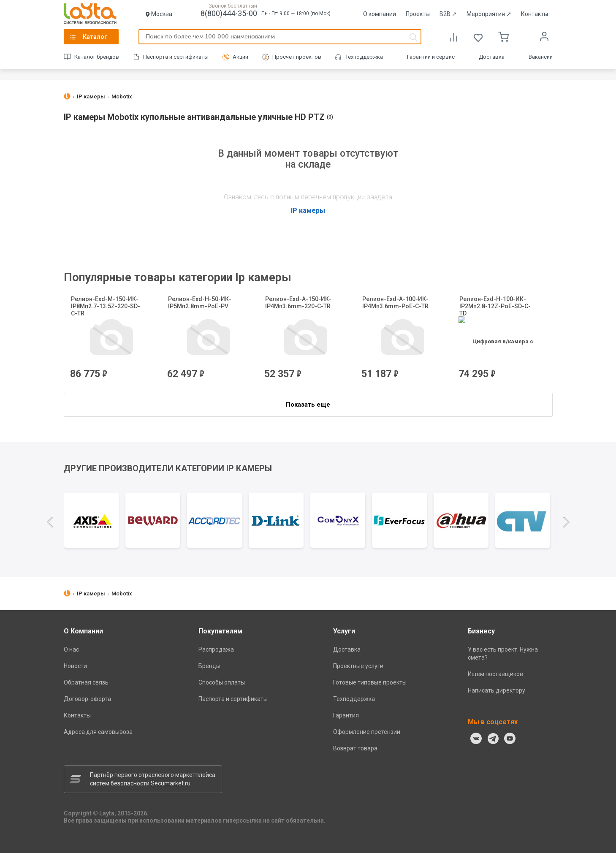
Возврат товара (355, 748)
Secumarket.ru (171, 783)
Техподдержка (364, 57)
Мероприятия (489, 14)
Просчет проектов (297, 57)
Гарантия (346, 715)
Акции (240, 57)
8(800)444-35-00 (229, 13)
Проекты (418, 14)
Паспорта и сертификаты (176, 57)
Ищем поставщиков (495, 674)
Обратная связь (86, 682)
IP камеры (308, 211)
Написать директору (497, 690)
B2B (448, 14)
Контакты (535, 14)
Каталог (95, 37)
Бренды (209, 666)
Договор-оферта (87, 699)
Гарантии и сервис (431, 57)
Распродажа (216, 649)
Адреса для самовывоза (98, 732)
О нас (71, 649)
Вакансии (541, 57)
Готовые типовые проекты (370, 682)
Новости (75, 666)
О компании (380, 14)
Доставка (492, 57)
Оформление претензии (367, 732)
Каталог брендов (97, 57)
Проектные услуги (358, 666)
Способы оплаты (222, 682)
